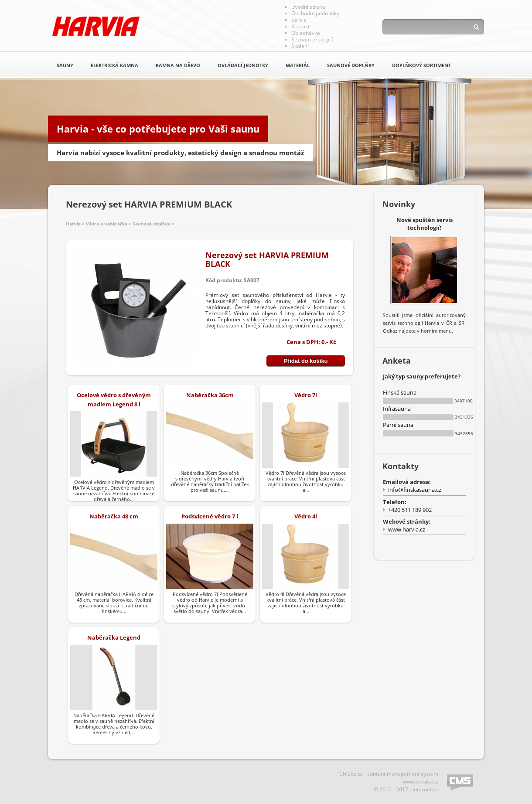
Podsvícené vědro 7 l (210, 516)
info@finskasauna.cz (415, 490)
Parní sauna (398, 425)
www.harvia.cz (407, 529)
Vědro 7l (306, 395)
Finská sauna (400, 392)
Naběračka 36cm (210, 395)
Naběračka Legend (114, 637)
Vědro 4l (306, 516)
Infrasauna (397, 409)
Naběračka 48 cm (114, 516)
